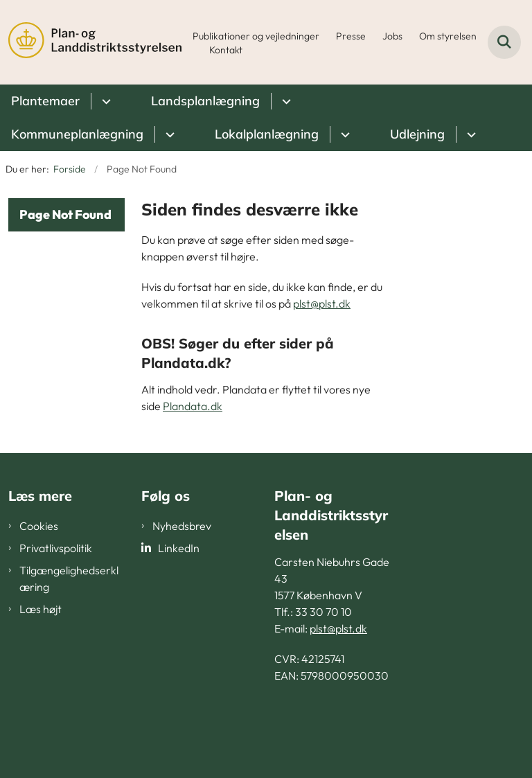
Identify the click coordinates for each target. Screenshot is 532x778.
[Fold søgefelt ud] (504, 42)
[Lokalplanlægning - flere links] (343, 134)
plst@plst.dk (322, 303)
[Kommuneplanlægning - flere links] (168, 134)
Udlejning (417, 134)
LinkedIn (179, 548)
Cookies (39, 526)
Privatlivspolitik (56, 548)
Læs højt (41, 609)
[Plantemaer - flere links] (104, 101)
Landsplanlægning (205, 101)
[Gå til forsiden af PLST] (91, 42)
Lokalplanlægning (267, 134)
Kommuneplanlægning (77, 134)
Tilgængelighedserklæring (69, 578)
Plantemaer (45, 101)
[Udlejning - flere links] (469, 134)
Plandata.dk (193, 406)
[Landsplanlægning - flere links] (284, 101)
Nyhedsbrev (182, 526)
